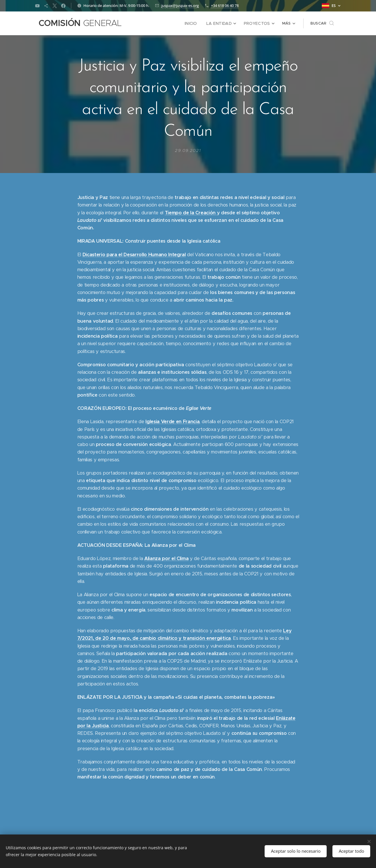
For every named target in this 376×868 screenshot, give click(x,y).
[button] (322, 23)
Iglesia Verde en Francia (172, 422)
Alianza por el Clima (166, 558)
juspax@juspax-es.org (180, 5)
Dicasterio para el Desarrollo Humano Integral (134, 254)
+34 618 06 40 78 (225, 5)
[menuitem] (151, 23)
